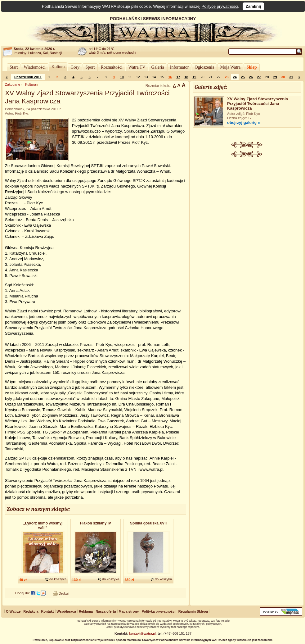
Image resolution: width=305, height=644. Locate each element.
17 (178, 77)
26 (251, 77)
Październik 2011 (28, 77)
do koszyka (58, 579)
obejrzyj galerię (242, 122)
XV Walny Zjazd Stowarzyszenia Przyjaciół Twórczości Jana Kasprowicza (258, 104)
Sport (90, 67)
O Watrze (13, 611)
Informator (179, 67)
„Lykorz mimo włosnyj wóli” (43, 526)
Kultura (58, 67)
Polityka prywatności (158, 611)
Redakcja (31, 611)
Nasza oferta (106, 611)
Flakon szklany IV (96, 523)
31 (291, 77)
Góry (75, 67)
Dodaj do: (22, 593)
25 (243, 77)
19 (194, 77)
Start (14, 67)
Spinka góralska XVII (148, 523)
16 (170, 77)
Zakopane (13, 84)
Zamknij (253, 6)
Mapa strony (129, 611)
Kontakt (48, 611)
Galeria (158, 67)
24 (235, 77)
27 (259, 77)
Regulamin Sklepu (193, 611)
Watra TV (137, 67)
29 (275, 77)
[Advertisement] (247, 253)
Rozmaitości (112, 67)
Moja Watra (230, 67)
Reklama (86, 611)
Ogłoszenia (204, 67)
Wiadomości (34, 67)
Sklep (251, 67)
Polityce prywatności (220, 6)
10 (122, 77)
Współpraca (66, 611)
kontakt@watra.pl (143, 633)
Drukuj (64, 593)
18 (186, 77)
